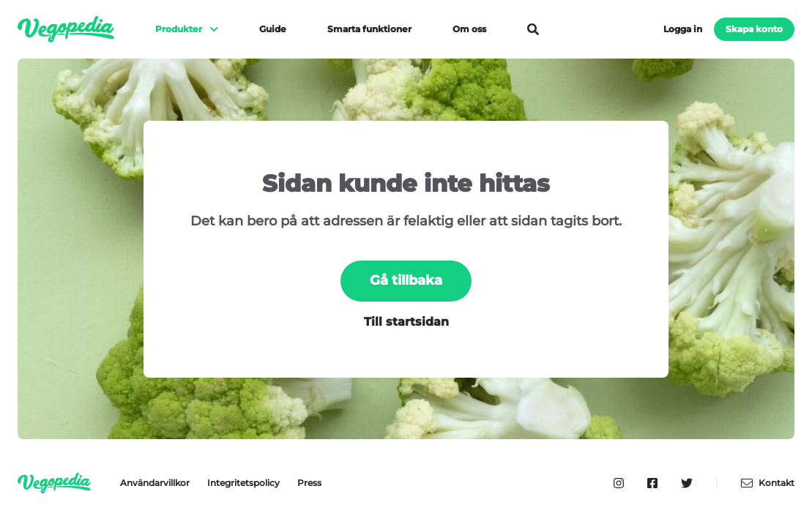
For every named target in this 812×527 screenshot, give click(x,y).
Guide (273, 29)
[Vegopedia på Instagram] (619, 483)
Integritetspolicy (243, 483)
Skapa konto (754, 29)
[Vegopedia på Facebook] (652, 483)
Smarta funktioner (369, 29)
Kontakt (768, 483)
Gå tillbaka (406, 280)
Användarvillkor (155, 483)
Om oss (469, 29)
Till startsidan (406, 322)
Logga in (683, 29)
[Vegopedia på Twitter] (687, 483)
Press (309, 483)
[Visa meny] (207, 29)
